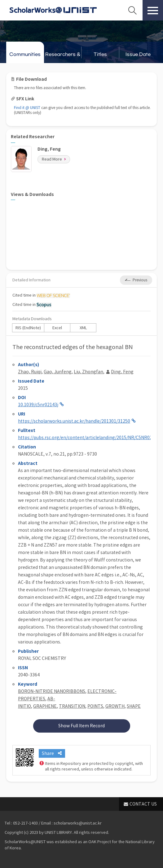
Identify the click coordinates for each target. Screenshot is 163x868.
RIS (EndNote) (28, 328)
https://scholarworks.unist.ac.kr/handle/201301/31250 (74, 421)
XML (83, 328)
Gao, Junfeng (58, 372)
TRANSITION (72, 706)
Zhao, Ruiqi (30, 372)
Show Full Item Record (81, 726)
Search (132, 10)
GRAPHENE (45, 706)
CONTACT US (143, 804)
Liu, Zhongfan (88, 372)
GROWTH (115, 706)
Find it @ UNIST (27, 108)
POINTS (95, 706)
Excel (57, 328)
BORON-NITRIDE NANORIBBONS (52, 691)
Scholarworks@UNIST (53, 10)
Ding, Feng (122, 372)
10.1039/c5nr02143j (38, 405)
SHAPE (134, 706)
